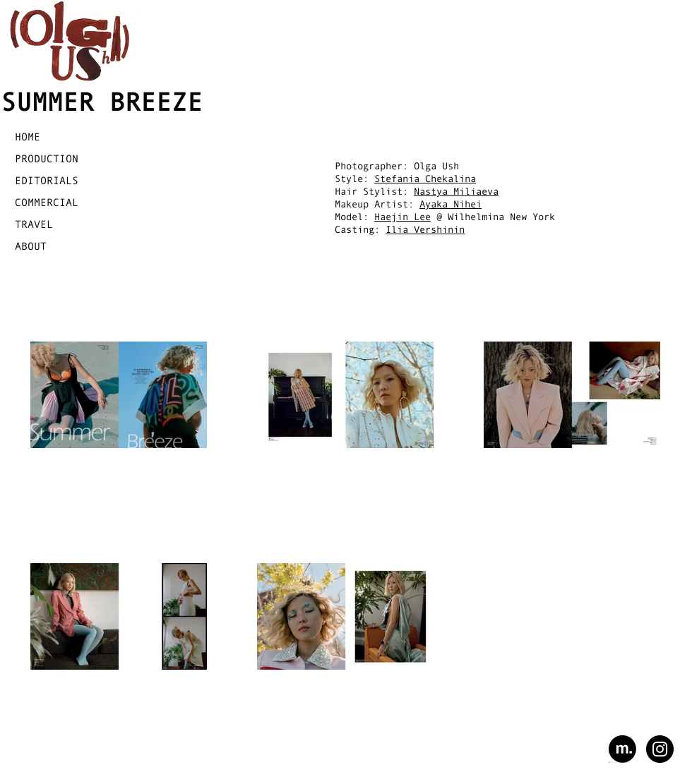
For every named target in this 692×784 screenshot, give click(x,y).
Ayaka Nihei (451, 204)
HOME (28, 137)
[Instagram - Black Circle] (660, 749)
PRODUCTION (47, 158)
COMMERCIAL (47, 202)
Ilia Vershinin (425, 229)
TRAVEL (34, 224)
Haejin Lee (402, 217)
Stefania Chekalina (425, 179)
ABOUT (31, 246)
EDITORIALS (47, 180)
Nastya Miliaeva (456, 191)
